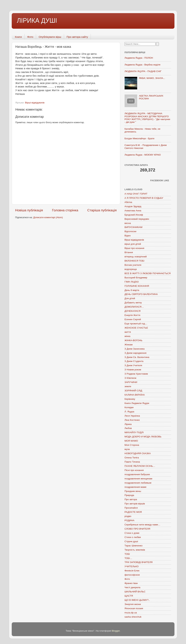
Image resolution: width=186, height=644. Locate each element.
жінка (127, 336)
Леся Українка (132, 416)
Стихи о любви (133, 537)
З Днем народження (136, 353)
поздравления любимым (138, 483)
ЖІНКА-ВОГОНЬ (134, 340)
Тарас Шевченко (134, 546)
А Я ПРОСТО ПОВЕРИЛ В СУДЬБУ (144, 198)
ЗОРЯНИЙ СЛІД (133, 391)
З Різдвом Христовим (136, 374)
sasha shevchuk (133, 617)
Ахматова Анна (133, 211)
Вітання (129, 252)
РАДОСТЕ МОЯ (133, 512)
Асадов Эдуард (133, 206)
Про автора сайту (77, 37)
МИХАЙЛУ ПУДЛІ (134, 432)
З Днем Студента (134, 361)
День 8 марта (132, 290)
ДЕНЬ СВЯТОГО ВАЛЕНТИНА (141, 294)
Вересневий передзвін (137, 219)
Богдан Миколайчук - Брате (140, 138)
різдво (128, 516)
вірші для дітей (133, 244)
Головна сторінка (65, 210)
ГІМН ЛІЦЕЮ (132, 282)
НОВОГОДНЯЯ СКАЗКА (138, 453)
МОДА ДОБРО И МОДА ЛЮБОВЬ (143, 437)
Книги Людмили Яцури (137, 403)
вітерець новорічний (136, 257)
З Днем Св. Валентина (137, 357)
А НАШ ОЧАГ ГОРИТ (136, 194)
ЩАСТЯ (129, 596)
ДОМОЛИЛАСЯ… (134, 307)
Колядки (129, 407)
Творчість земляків (135, 550)
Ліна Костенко (132, 420)
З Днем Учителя (133, 365)
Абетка (128, 202)
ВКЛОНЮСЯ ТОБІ (134, 261)
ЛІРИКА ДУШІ (37, 21)
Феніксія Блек (132, 571)
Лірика (128, 424)
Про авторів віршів (135, 504)
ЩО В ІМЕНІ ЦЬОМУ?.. (137, 600)
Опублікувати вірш (50, 37)
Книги (18, 37)
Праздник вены (133, 491)
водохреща (131, 269)
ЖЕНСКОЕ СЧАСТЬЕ (136, 328)
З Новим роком (133, 370)
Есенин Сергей (133, 319)
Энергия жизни (133, 604)
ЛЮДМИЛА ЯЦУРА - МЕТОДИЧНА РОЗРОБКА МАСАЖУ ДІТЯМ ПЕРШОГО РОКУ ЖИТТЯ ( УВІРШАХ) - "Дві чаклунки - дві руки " (147, 118)
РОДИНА (130, 520)
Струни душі (131, 541)
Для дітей (130, 298)
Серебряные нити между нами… (143, 525)
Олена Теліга (132, 458)
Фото (30, 37)
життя (128, 332)
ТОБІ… (128, 558)
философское (132, 575)
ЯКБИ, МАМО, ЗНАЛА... (152, 78)
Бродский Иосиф (134, 215)
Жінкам (129, 345)
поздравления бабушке (137, 474)
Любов (128, 428)
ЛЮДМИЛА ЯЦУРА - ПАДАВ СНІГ (143, 71)
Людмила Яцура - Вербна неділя (143, 65)
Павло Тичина (132, 462)
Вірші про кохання (134, 248)
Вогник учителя (133, 265)
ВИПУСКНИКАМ (134, 227)
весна (128, 223)
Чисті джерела (133, 587)
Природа (129, 495)
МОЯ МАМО (131, 441)
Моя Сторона (132, 445)
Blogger (116, 631)
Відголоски (130, 231)
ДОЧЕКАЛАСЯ (133, 311)
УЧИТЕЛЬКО (132, 566)
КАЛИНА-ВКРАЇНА (135, 395)
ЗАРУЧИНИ (131, 382)
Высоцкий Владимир (136, 278)
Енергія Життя (132, 315)
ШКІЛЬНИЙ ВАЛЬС (135, 592)
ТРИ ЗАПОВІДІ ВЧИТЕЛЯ (139, 562)
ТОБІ (127, 554)
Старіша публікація (102, 210)
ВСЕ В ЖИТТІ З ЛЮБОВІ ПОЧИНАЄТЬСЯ (148, 273)
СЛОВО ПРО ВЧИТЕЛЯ (137, 529)
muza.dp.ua (131, 613)
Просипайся (131, 508)
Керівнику (130, 399)
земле (128, 386)
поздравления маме (136, 487)
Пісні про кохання (134, 470)
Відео (128, 236)
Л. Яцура (129, 412)
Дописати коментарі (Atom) (48, 217)
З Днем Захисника (135, 349)
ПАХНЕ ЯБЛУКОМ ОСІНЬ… (140, 466)
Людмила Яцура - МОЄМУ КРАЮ (143, 155)
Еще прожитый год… (136, 324)
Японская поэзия (134, 608)
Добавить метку (133, 303)
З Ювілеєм (130, 378)
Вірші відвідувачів (35, 103)
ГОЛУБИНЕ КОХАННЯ (137, 286)
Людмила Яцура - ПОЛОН (139, 58)
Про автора (131, 499)
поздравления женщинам (138, 479)
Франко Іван (131, 583)
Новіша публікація (29, 210)
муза (127, 449)
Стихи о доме (132, 533)
